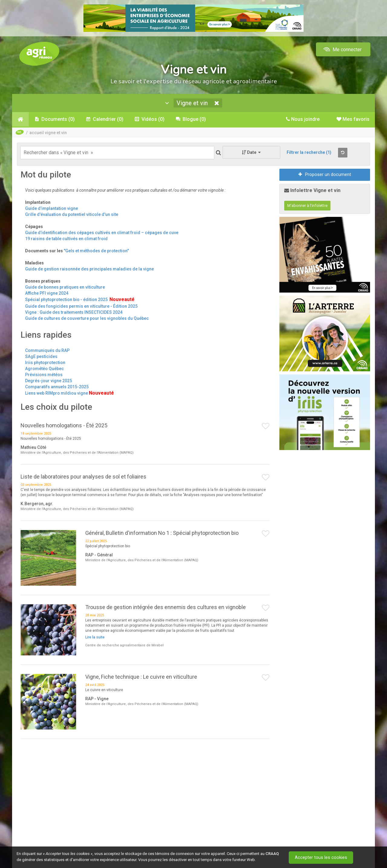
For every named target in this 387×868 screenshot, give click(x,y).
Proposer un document (325, 175)
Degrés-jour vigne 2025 (49, 381)
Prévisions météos (44, 375)
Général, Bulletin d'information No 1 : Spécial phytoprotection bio (162, 533)
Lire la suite (95, 638)
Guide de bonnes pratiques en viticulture (65, 287)
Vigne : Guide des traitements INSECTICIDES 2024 (74, 312)
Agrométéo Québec (44, 369)
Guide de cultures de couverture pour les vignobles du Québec (87, 318)
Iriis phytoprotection (45, 363)
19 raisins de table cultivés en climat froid (66, 239)
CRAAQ (272, 854)
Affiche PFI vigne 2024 (47, 293)
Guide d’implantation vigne (52, 209)
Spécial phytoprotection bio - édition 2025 (67, 300)
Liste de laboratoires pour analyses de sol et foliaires (83, 477)
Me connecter (342, 50)
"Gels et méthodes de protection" (96, 251)
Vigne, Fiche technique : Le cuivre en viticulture (141, 677)
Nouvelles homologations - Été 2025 (64, 426)
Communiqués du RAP (47, 350)
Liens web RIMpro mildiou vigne (57, 393)
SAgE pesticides (41, 356)
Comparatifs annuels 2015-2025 (57, 387)
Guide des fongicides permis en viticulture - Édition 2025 (81, 306)
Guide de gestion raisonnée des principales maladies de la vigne (89, 269)
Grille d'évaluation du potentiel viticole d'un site (72, 215)
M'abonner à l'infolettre (307, 206)
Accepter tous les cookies (322, 857)
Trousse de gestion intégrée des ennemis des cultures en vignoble (166, 607)
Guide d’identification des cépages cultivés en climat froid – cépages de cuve (102, 233)
